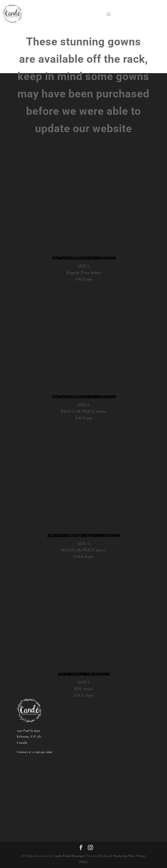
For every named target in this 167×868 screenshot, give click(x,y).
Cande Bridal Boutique (69, 856)
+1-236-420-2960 (42, 752)
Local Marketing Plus (119, 856)
